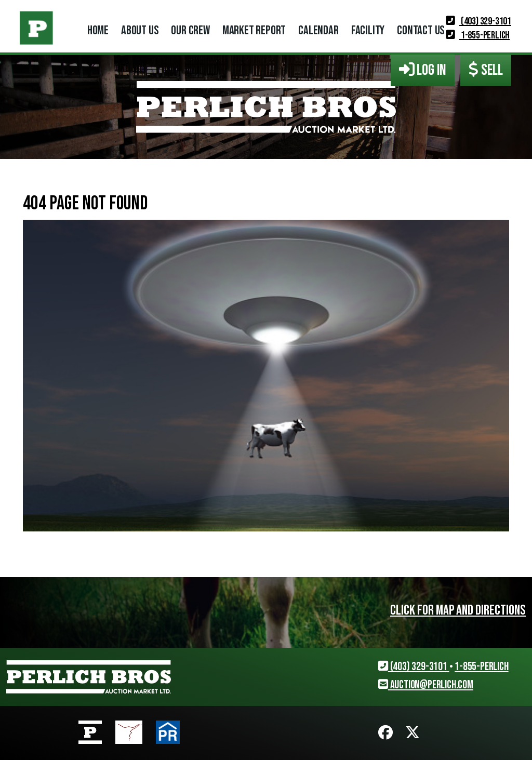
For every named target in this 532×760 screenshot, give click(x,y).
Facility (368, 30)
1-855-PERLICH (478, 35)
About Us (140, 30)
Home (98, 30)
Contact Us (421, 30)
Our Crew (190, 30)
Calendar (318, 30)
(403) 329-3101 (478, 21)
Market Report (254, 30)
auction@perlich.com (426, 685)
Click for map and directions (458, 610)
